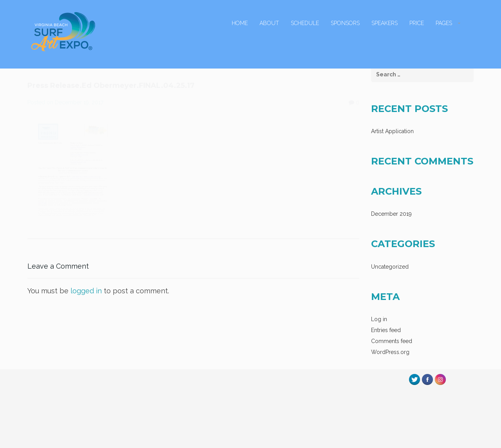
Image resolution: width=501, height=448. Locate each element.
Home (240, 23)
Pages (444, 23)
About (269, 23)
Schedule (305, 23)
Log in (379, 319)
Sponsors (345, 23)
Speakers (385, 23)
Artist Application (392, 131)
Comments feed (392, 341)
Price (417, 23)
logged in (86, 291)
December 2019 (391, 214)
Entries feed (386, 330)
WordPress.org (390, 352)
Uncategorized (390, 267)
